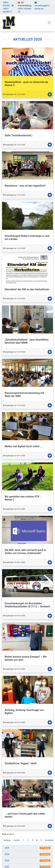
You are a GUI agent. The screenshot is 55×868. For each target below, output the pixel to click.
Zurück (17, 840)
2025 (7, 848)
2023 (7, 860)
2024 (7, 854)
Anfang (7, 840)
